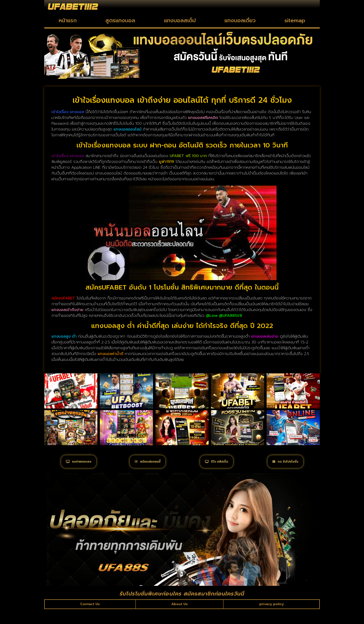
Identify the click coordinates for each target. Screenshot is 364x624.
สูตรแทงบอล (120, 20)
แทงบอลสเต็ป (180, 20)
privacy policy (271, 618)
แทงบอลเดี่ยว (240, 20)
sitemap (295, 20)
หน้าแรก (68, 20)
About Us (179, 618)
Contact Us (90, 618)
